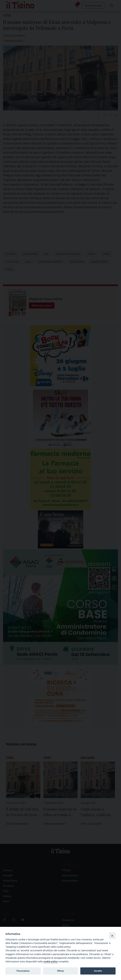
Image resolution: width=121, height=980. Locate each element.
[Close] (112, 936)
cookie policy (50, 962)
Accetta (98, 971)
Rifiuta (60, 971)
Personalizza (23, 971)
